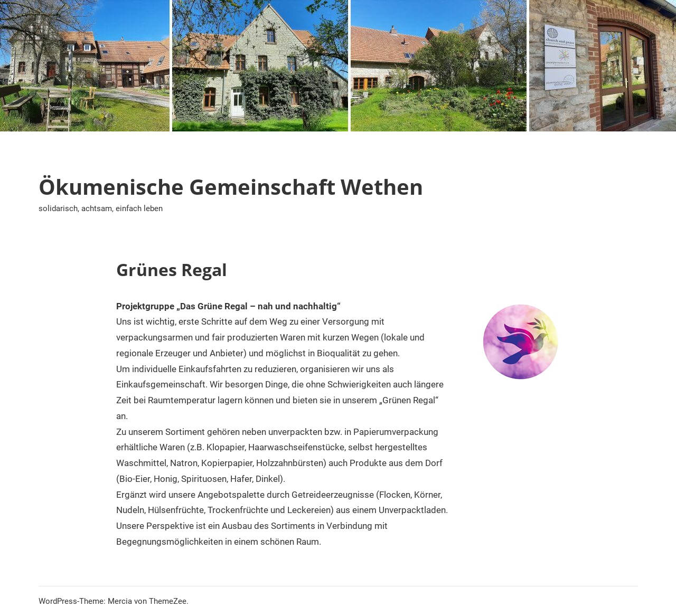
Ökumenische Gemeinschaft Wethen (231, 187)
